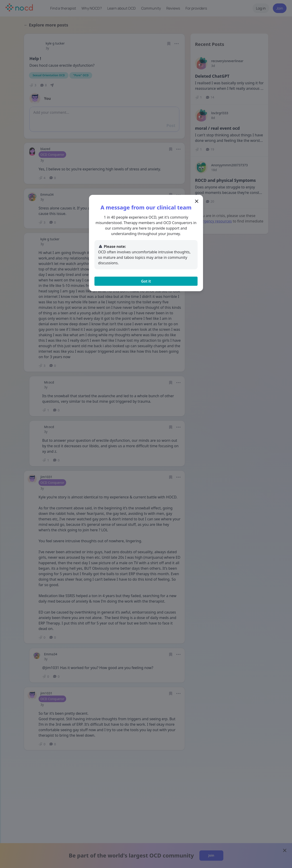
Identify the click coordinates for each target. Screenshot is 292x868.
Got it (146, 281)
